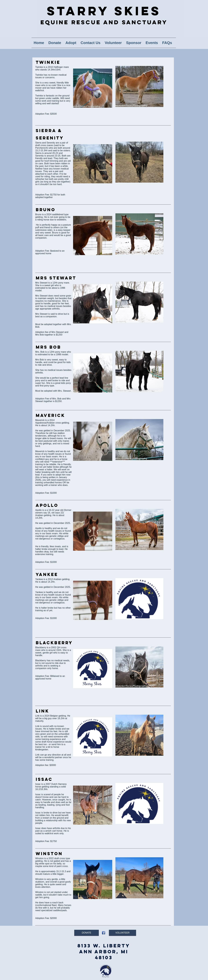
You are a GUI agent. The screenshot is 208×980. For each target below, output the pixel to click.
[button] (71, 43)
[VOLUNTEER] (122, 933)
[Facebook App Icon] (104, 933)
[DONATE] (87, 933)
